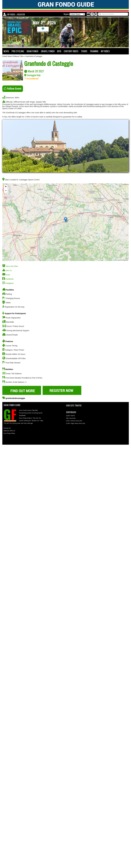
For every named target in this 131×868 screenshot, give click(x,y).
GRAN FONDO (32, 51)
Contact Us (7, 428)
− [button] (6, 191)
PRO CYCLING (18, 51)
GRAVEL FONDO (48, 51)
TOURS (84, 51)
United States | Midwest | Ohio (13, 56)
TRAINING (94, 51)
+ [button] (6, 187)
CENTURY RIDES (71, 51)
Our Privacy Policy (9, 433)
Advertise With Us (9, 431)
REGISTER (21, 14)
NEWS (6, 51)
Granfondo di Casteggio (34, 56)
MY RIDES (11, 14)
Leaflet (115, 260)
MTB (59, 51)
